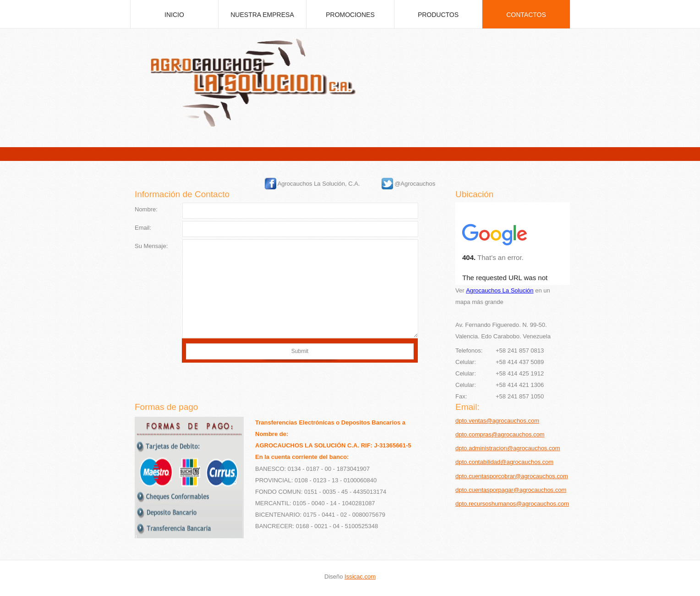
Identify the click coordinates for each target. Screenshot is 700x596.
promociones (350, 15)
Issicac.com (360, 577)
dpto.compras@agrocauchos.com (500, 434)
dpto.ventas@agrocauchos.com (497, 421)
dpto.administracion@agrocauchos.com (508, 448)
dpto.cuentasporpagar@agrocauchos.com (511, 490)
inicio (174, 15)
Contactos (526, 15)
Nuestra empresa (262, 15)
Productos (438, 15)
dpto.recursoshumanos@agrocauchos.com (512, 504)
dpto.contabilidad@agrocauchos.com (504, 462)
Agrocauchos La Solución (500, 290)
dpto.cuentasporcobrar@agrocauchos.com (512, 476)
